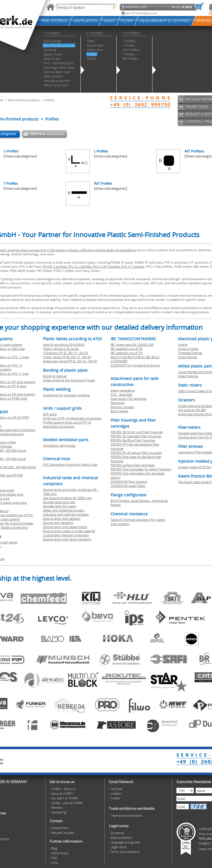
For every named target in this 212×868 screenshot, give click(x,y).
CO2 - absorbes (121, 394)
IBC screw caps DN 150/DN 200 (132, 345)
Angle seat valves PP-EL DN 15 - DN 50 (70, 361)
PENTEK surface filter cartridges (133, 465)
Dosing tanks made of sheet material (69, 531)
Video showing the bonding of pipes (69, 380)
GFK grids (50, 414)
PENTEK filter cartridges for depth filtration (141, 469)
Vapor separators (123, 390)
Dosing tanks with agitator (62, 519)
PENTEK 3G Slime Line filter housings (137, 432)
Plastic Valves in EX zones (61, 349)
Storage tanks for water (60, 506)
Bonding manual (55, 376)
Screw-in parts (188, 349)
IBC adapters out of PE (127, 349)
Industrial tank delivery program (66, 514)
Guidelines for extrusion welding (66, 395)
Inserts (183, 345)
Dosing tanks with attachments (65, 527)
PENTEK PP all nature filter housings (136, 453)
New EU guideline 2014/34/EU (64, 345)
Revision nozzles (122, 407)
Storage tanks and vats (59, 502)
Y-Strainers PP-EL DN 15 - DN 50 (65, 353)
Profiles (50, 100)
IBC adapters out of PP (127, 353)
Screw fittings (188, 357)
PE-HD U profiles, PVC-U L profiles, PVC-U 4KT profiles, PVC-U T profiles (94, 266)
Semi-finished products (24, 100)
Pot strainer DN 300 (192, 410)
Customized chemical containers (66, 535)
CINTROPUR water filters (128, 486)
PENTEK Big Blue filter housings (133, 440)
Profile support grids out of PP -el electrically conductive (67, 424)
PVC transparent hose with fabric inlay (70, 464)
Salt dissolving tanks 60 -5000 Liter (67, 498)
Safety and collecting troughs (64, 510)
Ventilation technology (59, 445)
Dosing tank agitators (58, 523)
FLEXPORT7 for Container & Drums (135, 365)
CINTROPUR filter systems (129, 482)
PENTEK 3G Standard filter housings (136, 436)
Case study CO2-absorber (129, 399)
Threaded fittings (190, 353)
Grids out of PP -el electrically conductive (72, 418)
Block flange (119, 411)
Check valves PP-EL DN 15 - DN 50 (67, 357)
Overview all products (48, 134)
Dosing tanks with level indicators (67, 539)
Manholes (118, 403)
